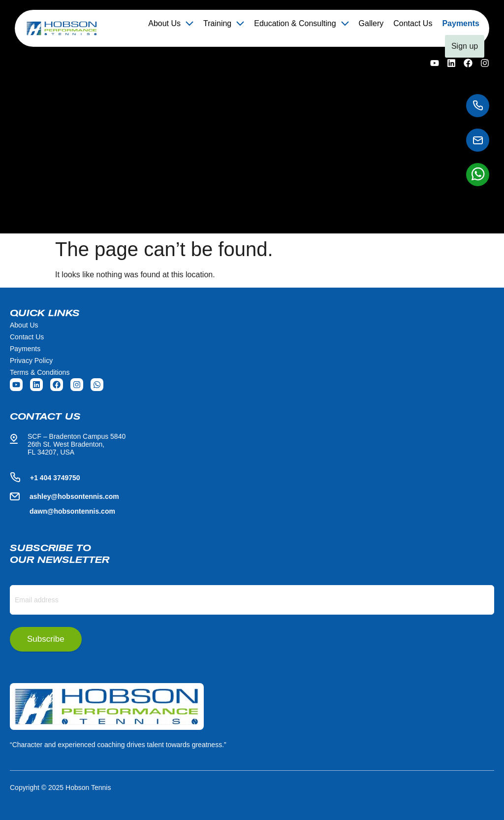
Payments (461, 23)
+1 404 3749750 (55, 478)
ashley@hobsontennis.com (74, 496)
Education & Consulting (301, 23)
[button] (171, 24)
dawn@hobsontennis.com (72, 511)
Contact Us (413, 23)
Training (224, 23)
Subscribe (46, 639)
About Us (171, 23)
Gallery (371, 23)
